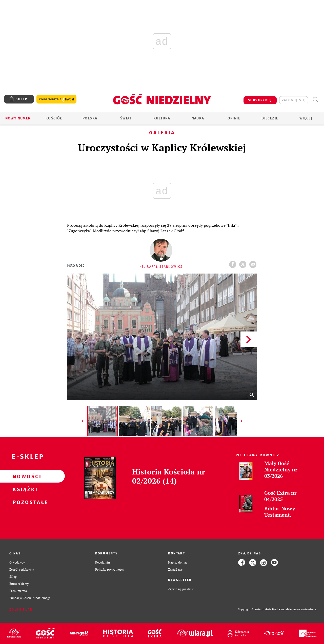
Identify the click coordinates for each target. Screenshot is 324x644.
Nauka (198, 118)
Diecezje (270, 118)
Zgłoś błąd (21, 610)
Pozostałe (24, 502)
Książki (24, 489)
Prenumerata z (56, 99)
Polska (90, 118)
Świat (126, 118)
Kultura (162, 118)
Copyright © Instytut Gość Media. (259, 609)
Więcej (306, 118)
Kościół (54, 118)
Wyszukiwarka (315, 100)
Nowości (24, 476)
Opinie (234, 118)
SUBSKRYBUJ (260, 100)
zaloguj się (294, 100)
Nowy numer (18, 118)
